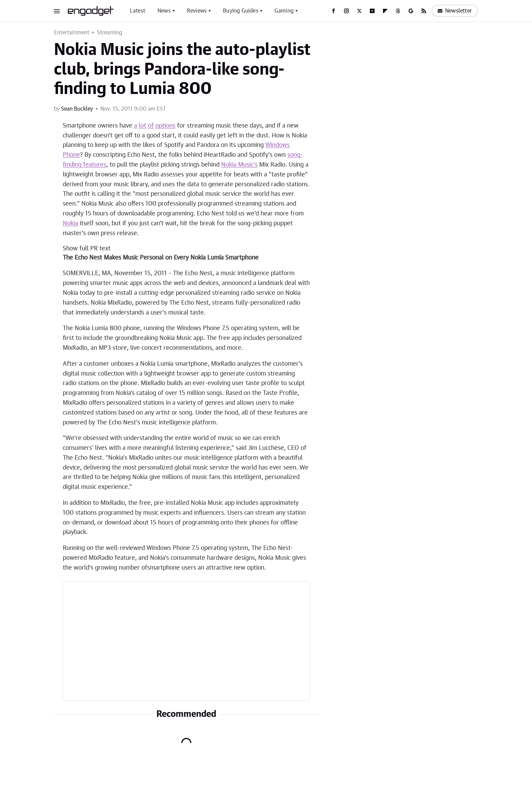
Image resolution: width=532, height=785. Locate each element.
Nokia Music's (239, 165)
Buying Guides (241, 11)
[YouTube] (372, 11)
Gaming (284, 11)
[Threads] (398, 11)
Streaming (110, 33)
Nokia (70, 224)
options (165, 126)
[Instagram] (346, 11)
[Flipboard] (385, 11)
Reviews (197, 11)
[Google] (411, 11)
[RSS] (424, 11)
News (164, 11)
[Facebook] (334, 11)
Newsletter (455, 11)
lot (142, 126)
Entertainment (72, 33)
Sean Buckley (77, 109)
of (151, 126)
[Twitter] (359, 11)
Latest (138, 11)
